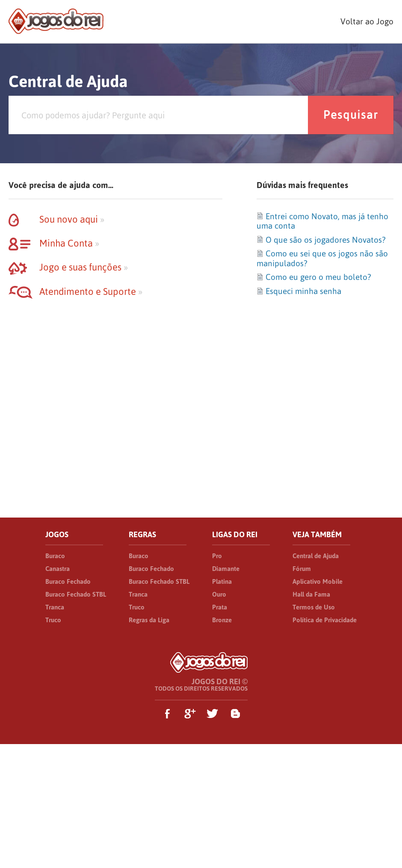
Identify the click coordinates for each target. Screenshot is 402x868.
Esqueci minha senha (299, 291)
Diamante (226, 569)
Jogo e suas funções (68, 267)
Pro (217, 556)
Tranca (55, 607)
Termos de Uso (314, 607)
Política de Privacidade (325, 620)
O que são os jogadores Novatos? (321, 240)
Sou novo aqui (56, 219)
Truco (53, 620)
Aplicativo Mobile (318, 581)
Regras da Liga (149, 620)
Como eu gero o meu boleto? (314, 277)
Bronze (222, 620)
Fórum (302, 569)
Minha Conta (54, 243)
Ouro (219, 594)
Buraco (55, 556)
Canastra (58, 569)
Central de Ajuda (316, 556)
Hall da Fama (311, 594)
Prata (220, 607)
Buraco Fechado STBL (76, 594)
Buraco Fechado (68, 581)
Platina (222, 581)
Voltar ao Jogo (367, 21)
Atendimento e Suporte (75, 291)
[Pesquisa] (158, 115)
